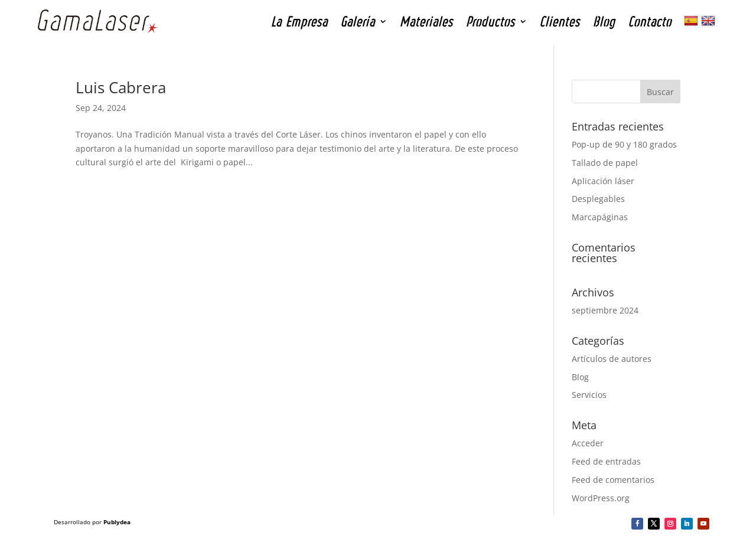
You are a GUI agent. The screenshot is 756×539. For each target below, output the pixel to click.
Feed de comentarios (613, 480)
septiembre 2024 (605, 310)
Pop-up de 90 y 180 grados (624, 144)
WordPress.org (601, 498)
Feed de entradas (606, 461)
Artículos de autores (612, 359)
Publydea (117, 522)
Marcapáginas (600, 217)
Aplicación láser (603, 181)
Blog (580, 377)
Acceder (588, 443)
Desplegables (598, 199)
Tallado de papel (605, 163)
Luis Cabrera (121, 87)
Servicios (589, 395)
